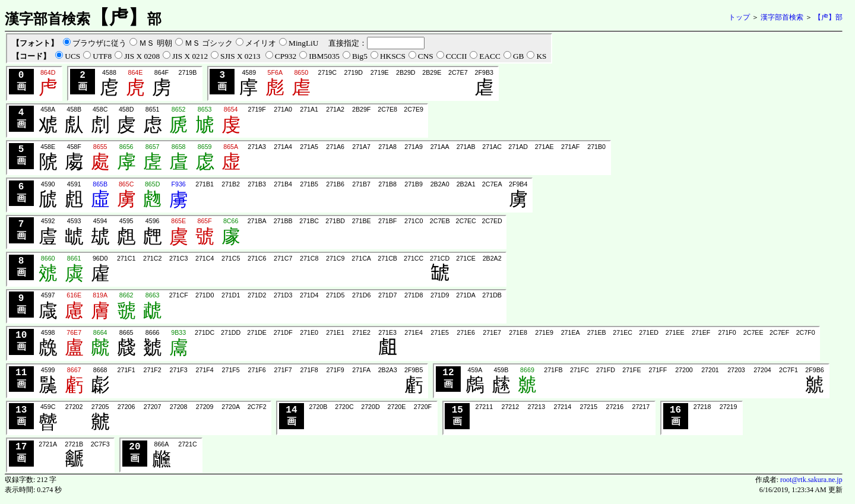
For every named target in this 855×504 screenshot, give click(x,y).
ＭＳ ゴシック (209, 43)
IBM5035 (324, 56)
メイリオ (261, 43)
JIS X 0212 (190, 56)
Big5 (360, 56)
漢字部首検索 (782, 17)
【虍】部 (828, 17)
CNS (426, 56)
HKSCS (393, 56)
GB (519, 56)
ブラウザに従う (99, 43)
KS (541, 56)
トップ (739, 17)
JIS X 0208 (142, 56)
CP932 (286, 56)
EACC (490, 56)
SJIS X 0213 (241, 56)
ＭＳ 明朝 (155, 43)
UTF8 (102, 56)
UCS (72, 56)
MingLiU (303, 43)
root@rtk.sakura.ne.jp (811, 484)
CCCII (457, 56)
